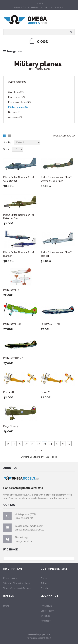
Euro (40, 4)
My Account (33, 7)
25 (57, 444)
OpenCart (45, 634)
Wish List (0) (20, 7)
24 (51, 444)
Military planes (43, 69)
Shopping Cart (47, 7)
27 (69, 444)
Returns (45, 583)
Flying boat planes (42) (19, 102)
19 (20, 444)
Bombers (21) (15, 112)
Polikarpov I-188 (12, 324)
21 (32, 444)
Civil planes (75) (16, 92)
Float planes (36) (17, 97)
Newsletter (46, 621)
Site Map (45, 588)
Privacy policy (10, 578)
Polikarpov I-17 (11, 290)
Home (31, 69)
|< (8, 444)
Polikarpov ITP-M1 (50, 324)
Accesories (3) (15, 117)
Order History (47, 611)
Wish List (45, 616)
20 (26, 444)
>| (41, 450)
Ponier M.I (9, 392)
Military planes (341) (19, 107)
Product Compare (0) (63, 136)
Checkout (60, 7)
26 (63, 444)
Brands (7, 606)
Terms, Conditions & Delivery (17, 588)
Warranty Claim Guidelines (17, 583)
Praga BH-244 (11, 426)
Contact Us (46, 578)
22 (39, 444)
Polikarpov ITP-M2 (13, 358)
